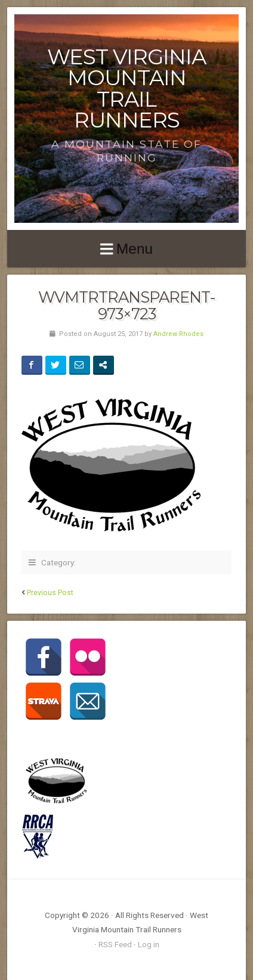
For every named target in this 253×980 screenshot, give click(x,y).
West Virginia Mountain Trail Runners (126, 88)
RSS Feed (115, 944)
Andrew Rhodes (178, 334)
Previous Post (50, 593)
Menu (135, 249)
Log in (149, 944)
